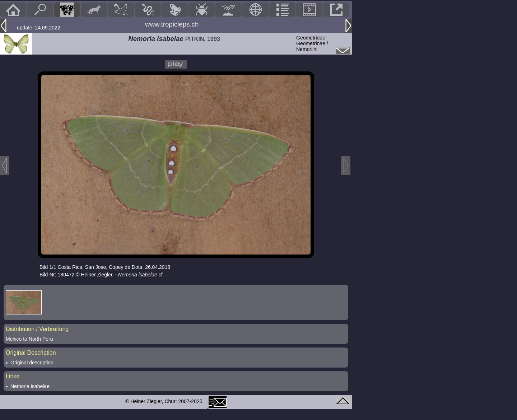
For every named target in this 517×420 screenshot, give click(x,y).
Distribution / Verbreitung (37, 329)
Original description (32, 363)
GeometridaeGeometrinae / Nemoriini (312, 43)
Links (12, 376)
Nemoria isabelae (30, 386)
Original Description (31, 353)
